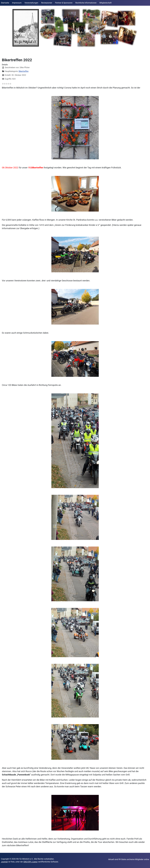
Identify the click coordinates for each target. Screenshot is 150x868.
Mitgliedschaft (105, 3)
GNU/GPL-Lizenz (30, 862)
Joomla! (4, 862)
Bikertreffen (24, 71)
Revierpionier (47, 3)
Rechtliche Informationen (86, 3)
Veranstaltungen (31, 3)
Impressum (17, 3)
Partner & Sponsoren (64, 3)
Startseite (5, 3)
